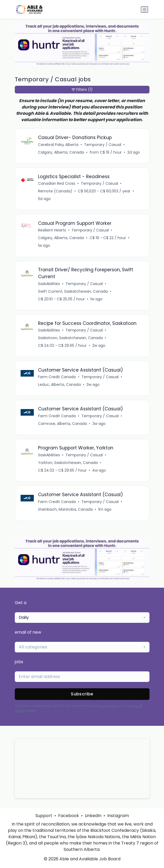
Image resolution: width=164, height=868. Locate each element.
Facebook (69, 816)
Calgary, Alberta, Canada (61, 152)
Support (44, 816)
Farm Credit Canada (57, 377)
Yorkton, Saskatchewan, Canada (68, 463)
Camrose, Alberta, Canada (62, 424)
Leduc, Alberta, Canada (59, 385)
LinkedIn (93, 816)
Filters (82, 90)
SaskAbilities (49, 284)
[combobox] (82, 618)
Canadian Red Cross (57, 183)
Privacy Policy (109, 706)
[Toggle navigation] (144, 10)
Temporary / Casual (103, 145)
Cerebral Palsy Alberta (58, 145)
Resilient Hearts (52, 230)
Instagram (118, 816)
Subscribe (82, 694)
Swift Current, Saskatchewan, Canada (73, 291)
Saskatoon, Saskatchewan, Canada (70, 338)
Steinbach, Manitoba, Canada (65, 509)
